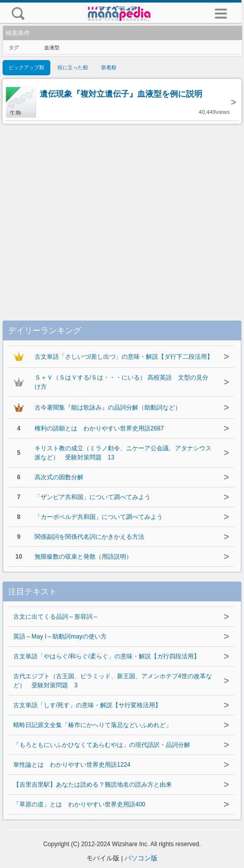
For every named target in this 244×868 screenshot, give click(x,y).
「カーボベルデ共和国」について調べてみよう (99, 517)
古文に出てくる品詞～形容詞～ (56, 617)
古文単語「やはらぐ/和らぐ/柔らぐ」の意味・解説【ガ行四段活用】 (106, 656)
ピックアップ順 (26, 67)
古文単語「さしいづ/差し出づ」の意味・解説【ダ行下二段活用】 (124, 357)
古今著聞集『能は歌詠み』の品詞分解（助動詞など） (108, 408)
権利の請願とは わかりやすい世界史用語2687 (99, 428)
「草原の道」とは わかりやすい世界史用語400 (79, 804)
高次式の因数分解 (59, 477)
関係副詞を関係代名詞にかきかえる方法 (89, 537)
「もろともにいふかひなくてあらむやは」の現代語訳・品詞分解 (102, 745)
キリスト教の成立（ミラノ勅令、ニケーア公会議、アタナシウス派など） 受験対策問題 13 (123, 453)
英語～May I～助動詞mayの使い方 (60, 636)
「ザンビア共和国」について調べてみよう (93, 497)
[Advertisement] (122, 212)
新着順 (109, 67)
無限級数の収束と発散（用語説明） (83, 557)
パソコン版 (141, 858)
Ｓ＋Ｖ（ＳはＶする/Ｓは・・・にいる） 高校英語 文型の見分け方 (122, 382)
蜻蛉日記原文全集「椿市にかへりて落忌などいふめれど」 (93, 725)
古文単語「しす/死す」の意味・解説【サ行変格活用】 (87, 705)
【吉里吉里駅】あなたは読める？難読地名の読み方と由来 (93, 785)
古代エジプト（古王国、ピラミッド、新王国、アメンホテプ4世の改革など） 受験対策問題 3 (113, 681)
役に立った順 (73, 67)
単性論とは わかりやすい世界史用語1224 (72, 765)
